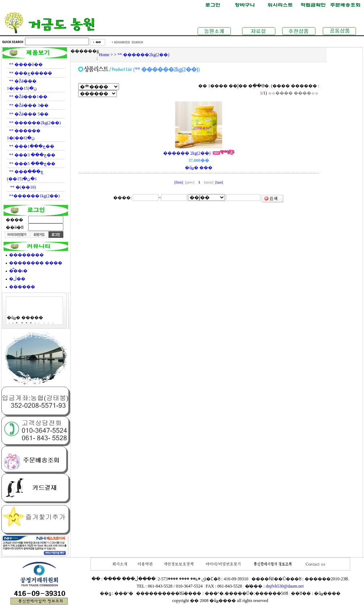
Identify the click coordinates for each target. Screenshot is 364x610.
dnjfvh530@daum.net (285, 586)
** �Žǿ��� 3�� (29, 105)
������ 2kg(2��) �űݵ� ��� (199, 160)
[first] (179, 182)
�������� (26, 255)
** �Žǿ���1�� (28, 97)
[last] (219, 182)
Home (104, 55)
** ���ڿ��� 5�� (32, 164)
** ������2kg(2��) (35, 123)
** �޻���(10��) (22, 187)
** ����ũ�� (26, 64)
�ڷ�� (17, 279)
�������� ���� (36, 263)
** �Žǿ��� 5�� (29, 114)
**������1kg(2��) (34, 196)
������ (22, 287)
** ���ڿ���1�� (32, 146)
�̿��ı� (18, 271)
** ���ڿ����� (31, 73)
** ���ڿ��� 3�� (32, 155)
